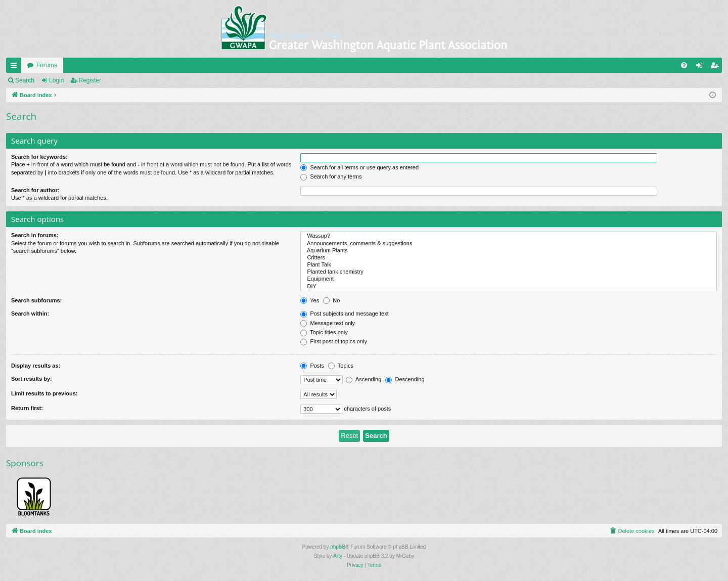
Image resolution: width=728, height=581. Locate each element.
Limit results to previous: (44, 393)
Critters (509, 258)
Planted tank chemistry (509, 272)
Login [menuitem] (701, 67)
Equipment (509, 279)
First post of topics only (334, 341)
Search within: (30, 314)
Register (90, 80)
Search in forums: (35, 235)
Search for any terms (331, 176)
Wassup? (509, 236)
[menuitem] (684, 65)
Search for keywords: (39, 157)
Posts (312, 366)
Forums (47, 65)
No (331, 300)
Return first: (27, 408)
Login (56, 80)
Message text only (328, 323)
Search (25, 80)
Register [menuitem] (717, 67)
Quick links (16, 67)
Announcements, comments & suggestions (509, 244)
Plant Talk (509, 265)
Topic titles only (324, 332)
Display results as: (36, 366)
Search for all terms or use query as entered (359, 167)
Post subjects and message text (344, 314)
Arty (338, 556)
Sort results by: (32, 379)
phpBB (338, 547)
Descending (405, 379)
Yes (310, 300)
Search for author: (35, 190)
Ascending (363, 379)
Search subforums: (36, 300)
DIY (509, 287)
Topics (341, 366)
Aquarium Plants (509, 251)
